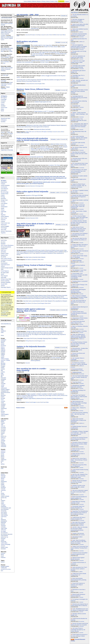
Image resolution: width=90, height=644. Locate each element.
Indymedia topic (35, 28)
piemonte (3, 395)
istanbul (3, 369)
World (18, 36)
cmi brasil (3, 427)
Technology (38, 186)
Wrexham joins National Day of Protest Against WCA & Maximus (33, 127)
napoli (2, 387)
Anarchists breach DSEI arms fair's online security (79, 159)
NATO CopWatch (59, 252)
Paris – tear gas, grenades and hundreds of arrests (79, 81)
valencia (3, 416)
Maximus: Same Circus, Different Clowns (33, 89)
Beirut (2, 555)
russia (2, 403)
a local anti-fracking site (38, 54)
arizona (3, 474)
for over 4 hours (44, 62)
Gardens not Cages (54, 80)
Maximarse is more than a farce (34, 125)
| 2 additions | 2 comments (58, 370)
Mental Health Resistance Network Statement (55, 125)
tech (2, 571)
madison (3, 500)
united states (4, 543)
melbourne (4, 460)
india (2, 468)
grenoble (3, 365)
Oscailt (61, 147)
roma (2, 400)
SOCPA (3, 286)
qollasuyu (3, 438)
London (47, 35)
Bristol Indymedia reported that (35, 157)
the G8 (65, 145)
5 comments (81, 49)
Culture (3, 195)
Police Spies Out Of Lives (30, 338)
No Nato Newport (47, 301)
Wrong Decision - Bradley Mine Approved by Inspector (79, 349)
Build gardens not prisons (27, 41)
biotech (3, 562)
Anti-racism (4, 190)
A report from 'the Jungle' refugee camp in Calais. (78, 62)
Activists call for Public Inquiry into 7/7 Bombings (79, 256)
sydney (3, 464)
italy (2, 370)
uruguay (3, 444)
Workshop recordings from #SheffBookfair (78, 391)
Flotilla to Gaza (5, 253)
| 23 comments (60, 348)
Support (67, 1)
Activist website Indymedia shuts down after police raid (50, 177)
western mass (4, 547)
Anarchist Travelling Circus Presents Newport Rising (41, 297)
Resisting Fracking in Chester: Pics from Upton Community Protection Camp (79, 344)
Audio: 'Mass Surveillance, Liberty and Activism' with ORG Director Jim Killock (79, 542)
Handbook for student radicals (80, 176)
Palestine (3, 220)
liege (2, 373)
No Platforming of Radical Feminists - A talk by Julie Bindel (79, 364)
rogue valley (4, 528)
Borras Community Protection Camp (31, 81)
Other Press (4, 218)
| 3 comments (61, 90)
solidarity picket (21, 327)
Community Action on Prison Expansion (27, 80)
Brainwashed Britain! (77, 369)
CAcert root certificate (5, 312)
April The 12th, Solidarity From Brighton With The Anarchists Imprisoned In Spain (79, 476)
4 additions (81, 32)
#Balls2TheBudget (77, 261)
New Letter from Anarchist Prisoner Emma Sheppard (78, 523)
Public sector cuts (32, 132)
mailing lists (4, 568)
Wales (64, 35)
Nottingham (4, 120)
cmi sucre (3, 429)
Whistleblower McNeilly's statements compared (78, 386)
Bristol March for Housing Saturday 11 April (78, 502)
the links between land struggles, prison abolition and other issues (49, 54)
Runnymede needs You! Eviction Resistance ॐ (78, 507)
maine (2, 502)
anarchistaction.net (37, 301)
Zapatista (3, 233)
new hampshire (5, 509)
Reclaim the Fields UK (43, 80)
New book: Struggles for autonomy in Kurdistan (78, 20)
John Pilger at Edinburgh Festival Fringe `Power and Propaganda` (78, 206)
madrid (3, 381)
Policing (27, 341)
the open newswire (56, 358)
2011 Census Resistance (7, 245)
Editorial (34, 1)
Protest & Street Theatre (32, 295)
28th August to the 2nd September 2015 (49, 52)
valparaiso (3, 445)
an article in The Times (54, 165)
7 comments (81, 107)
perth (2, 461)
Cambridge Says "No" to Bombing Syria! (78, 76)
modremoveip (34, 150)
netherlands (4, 388)
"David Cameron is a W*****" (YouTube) (44, 111)
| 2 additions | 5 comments (58, 310)
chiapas (3, 423)
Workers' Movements (6, 231)
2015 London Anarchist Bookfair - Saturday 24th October (79, 137)
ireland (3, 368)
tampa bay (4, 541)
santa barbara (4, 536)
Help (56, 1)
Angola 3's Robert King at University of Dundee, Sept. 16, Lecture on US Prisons (79, 186)
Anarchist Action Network (39, 257)
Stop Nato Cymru (28, 257)
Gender (3, 205)
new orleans (4, 514)
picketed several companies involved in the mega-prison (45, 61)
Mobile (29, 1)
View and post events (6, 18)
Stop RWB (3, 277)
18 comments (81, 374)
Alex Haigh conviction (51, 395)
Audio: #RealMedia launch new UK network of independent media (79, 610)
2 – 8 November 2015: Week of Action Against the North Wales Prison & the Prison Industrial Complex (79, 126)
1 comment (81, 22)
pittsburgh (3, 522)
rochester (3, 527)
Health (27, 132)
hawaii (2, 493)
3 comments (81, 37)
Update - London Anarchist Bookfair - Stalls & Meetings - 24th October (79, 114)
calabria (3, 354)
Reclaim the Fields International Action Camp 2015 (79, 252)
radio (2, 330)
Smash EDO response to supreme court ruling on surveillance (78, 585)
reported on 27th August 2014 (33, 195)
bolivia (2, 422)
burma (2, 454)
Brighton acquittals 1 (31, 394)
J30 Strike (3, 252)
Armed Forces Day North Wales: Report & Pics (78, 322)
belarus (3, 347)
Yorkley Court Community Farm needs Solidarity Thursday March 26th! (79, 548)
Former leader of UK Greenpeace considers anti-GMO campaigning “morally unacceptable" (79, 276)
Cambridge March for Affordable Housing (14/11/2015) (79, 97)
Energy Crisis (4, 200)
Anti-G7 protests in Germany (79, 331)
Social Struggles (38, 84)
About (48, 1)
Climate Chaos (5, 194)
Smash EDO (4, 284)
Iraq (2, 213)
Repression (32, 84)
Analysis (3, 184)
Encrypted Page (7, 292)
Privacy (44, 1)
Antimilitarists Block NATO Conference (31, 298)
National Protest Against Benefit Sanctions (78, 558)
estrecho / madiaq (5, 360)
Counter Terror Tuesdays (6, 57)
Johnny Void (26, 129)
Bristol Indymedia (35, 144)
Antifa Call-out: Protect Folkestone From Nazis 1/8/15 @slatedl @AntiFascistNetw (78, 229)
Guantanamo (4, 263)
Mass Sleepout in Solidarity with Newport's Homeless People (79, 297)
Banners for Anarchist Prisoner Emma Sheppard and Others (79, 438)
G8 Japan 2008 (5, 273)
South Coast (59, 35)
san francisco (4, 533)
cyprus (3, 357)
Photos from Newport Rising (54, 295)
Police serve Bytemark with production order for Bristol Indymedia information (32, 139)
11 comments (81, 168)
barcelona (3, 346)
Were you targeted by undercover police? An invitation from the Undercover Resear (79, 46)
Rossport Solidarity (6, 282)
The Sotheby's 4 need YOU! (79, 270)
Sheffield (55, 35)
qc (1, 463)
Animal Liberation (5, 185)
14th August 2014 (45, 150)
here (4, 63)
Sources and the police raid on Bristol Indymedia (30, 184)
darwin (3, 455)
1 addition (81, 42)
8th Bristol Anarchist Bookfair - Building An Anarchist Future (79, 35)
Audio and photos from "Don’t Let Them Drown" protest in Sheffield (79, 569)
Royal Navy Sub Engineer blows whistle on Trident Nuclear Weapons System (79, 397)
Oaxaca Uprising (5, 281)
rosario (3, 439)
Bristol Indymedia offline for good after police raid (42, 179)
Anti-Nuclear (4, 187)
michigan (3, 505)
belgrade (3, 350)
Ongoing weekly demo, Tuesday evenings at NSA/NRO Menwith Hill (79, 313)
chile (2, 425)
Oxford (51, 35)
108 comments (82, 535)
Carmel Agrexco (5, 271)
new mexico (4, 512)
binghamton (4, 482)
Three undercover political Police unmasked (51, 333)
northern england (5, 389)
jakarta (3, 457)
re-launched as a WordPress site (45, 148)
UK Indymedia (17, 4)
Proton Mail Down (77, 109)
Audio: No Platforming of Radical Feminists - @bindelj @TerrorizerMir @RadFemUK (78, 336)
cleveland (3, 487)
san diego (3, 531)
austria (3, 344)
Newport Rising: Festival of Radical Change (34, 265)
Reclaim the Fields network (51, 47)
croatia (3, 356)
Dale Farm (4, 250)
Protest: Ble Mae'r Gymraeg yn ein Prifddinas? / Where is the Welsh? (79, 246)
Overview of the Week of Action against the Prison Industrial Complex (79, 91)
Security (62, 1)
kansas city (4, 498)
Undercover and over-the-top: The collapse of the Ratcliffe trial (32, 334)
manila (3, 458)
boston (3, 483)
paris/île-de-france (5, 392)
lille (2, 376)
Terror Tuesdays (5, 62)
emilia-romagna (5, 359)
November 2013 (44, 147)
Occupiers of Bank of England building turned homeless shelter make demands (79, 444)
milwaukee (4, 506)
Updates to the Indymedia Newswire (31, 347)
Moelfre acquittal (53, 394)
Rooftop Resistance (57, 398)
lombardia (3, 379)
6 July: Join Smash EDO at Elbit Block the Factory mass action (78, 302)
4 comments (81, 145)
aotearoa (3, 451)
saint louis (3, 530)
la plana (3, 372)
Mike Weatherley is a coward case (36, 395)
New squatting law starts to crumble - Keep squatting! (32, 370)
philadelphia (4, 521)
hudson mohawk (5, 496)
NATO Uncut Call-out (47, 298)
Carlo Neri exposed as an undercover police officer (78, 57)
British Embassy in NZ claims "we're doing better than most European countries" (79, 171)
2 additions (81, 139)
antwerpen (4, 340)
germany (3, 363)
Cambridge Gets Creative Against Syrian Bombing (78, 66)
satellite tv (3, 331)
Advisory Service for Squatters (44, 398)
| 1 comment (61, 225)
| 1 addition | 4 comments (58, 139)
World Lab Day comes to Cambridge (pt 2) (78, 449)
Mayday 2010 (4, 255)
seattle (3, 540)
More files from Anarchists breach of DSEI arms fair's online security (79, 154)
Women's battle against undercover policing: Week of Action (31, 310)
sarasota (3, 539)
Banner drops (43, 295)
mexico (3, 433)
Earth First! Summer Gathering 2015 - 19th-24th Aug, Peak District (79, 414)
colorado (3, 489)
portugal (3, 398)
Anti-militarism (28, 260)
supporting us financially (7, 150)
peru (2, 435)
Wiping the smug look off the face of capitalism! (79, 466)
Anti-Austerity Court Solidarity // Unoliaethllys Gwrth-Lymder (79, 234)
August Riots (4, 249)
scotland (3, 406)
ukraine (3, 413)
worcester (3, 549)
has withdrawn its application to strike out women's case (49, 315)
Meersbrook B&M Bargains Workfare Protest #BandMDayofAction (78, 291)
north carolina (4, 515)
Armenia (3, 553)
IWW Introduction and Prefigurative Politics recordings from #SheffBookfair (79, 403)
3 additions (81, 423)
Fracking (27, 84)
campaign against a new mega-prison (42, 45)
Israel (2, 556)
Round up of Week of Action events (54, 250)
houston (3, 495)
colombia (3, 430)
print (2, 328)
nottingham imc (5, 391)
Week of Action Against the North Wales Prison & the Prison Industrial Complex (7, 32)
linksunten (3, 378)
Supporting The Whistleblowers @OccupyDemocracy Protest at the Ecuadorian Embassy (79, 513)
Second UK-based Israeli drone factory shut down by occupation (79, 624)
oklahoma (3, 520)
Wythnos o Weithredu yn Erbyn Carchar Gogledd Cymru (7, 38)
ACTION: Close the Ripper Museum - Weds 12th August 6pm (79, 217)
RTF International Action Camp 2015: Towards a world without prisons (79, 165)
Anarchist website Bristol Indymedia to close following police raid (49, 178)
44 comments (81, 621)
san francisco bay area (7, 534)
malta (2, 382)
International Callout (77, 537)
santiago (3, 441)
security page (4, 316)
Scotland (3, 122)
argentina (3, 420)
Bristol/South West (6, 118)
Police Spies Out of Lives (45, 326)
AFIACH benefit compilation (47, 252)
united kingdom (5, 414)
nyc (2, 518)
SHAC (2, 274)
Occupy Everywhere (6, 247)
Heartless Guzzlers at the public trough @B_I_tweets (78, 486)
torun (2, 410)
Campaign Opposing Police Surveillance (47, 338)
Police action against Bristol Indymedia (32, 192)
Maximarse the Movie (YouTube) (42, 129)
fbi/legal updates (5, 566)
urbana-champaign (6, 544)
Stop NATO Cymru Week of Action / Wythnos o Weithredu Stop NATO (35, 225)
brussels (3, 352)
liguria (2, 375)
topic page (6, 75)
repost (19, 178)
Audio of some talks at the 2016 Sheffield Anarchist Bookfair (79, 25)
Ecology (3, 197)
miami (2, 503)
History (3, 210)
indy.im (3, 132)
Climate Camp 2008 (6, 279)
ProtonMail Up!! (76, 106)
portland (3, 524)
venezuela (3, 447)
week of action (20, 329)
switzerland (4, 408)
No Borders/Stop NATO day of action (35, 250)
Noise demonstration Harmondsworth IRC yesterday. (79, 579)
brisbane (3, 452)
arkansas (3, 476)
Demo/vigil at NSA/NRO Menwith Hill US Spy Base (7, 50)
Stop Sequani (4, 276)
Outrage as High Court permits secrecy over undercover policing (43, 332)
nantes (3, 385)
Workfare (3, 244)
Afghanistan (4, 182)
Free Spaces (34, 303)
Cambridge (38, 35)
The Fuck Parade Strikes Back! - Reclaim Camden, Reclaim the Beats (79, 377)
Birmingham (33, 35)
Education (3, 198)
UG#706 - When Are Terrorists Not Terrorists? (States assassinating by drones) (79, 529)
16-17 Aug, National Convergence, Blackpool (41, 253)
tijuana (3, 442)
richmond (3, 525)
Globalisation (35, 260)
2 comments (81, 69)
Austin (2, 480)
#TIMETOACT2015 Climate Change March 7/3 (78, 574)
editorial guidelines (35, 361)
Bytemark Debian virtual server (59, 144)
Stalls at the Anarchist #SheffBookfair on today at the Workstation (78, 420)
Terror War (4, 230)
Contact (52, 1)
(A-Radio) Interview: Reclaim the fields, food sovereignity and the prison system (79, 222)
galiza (2, 362)
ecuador (3, 432)
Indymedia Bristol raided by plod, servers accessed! (47, 182)
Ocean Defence (5, 216)
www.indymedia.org (6, 324)
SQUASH (19, 400)
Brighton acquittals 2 (43, 394)
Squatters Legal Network (29, 398)
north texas (4, 517)
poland (3, 397)
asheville (3, 477)
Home (25, 1)
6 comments (81, 561)
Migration (3, 215)
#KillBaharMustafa (77, 372)
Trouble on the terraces (78, 533)
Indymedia (28, 35)
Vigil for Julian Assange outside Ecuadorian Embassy (7, 69)
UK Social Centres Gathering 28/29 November (79, 102)
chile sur (3, 426)
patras (2, 394)
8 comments (81, 447)
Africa (2, 335)
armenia (3, 341)
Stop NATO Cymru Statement (60, 298)
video (2, 332)
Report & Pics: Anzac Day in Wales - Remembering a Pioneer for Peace (79, 460)
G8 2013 (3, 242)
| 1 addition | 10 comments (58, 193)
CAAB (11, 51)
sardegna (3, 404)
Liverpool (43, 35)
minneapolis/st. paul (6, 508)
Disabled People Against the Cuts (43, 102)
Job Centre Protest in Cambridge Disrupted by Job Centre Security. (78, 630)
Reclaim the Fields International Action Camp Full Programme (79, 196)
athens (3, 343)
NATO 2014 (4, 240)
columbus (3, 490)
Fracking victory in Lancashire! (80, 281)
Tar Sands (3, 257)
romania (3, 401)
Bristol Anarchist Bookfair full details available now (79, 497)
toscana (3, 411)
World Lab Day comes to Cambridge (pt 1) (78, 454)
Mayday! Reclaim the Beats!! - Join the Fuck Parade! (79, 481)
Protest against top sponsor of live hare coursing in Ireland (79, 635)
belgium (3, 349)
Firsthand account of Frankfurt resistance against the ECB (79, 553)
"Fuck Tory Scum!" (77, 382)
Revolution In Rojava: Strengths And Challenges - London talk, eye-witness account (79, 433)
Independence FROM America (80, 318)
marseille (3, 384)
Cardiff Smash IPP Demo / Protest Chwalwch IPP (78, 518)
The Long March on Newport (60, 301)
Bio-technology (5, 192)
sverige (3, 407)
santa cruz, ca (4, 537)
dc (1, 492)
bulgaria (3, 353)
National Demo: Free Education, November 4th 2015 (79, 120)
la (1, 499)
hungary (3, 366)
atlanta (3, 479)
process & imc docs (6, 569)
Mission (39, 1)
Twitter (9, 132)
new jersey (4, 511)
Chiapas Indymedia (5, 88)
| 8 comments (61, 42)
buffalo (3, 484)
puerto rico (4, 436)
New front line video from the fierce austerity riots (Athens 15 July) (79, 240)
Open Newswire (75, 12)
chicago (3, 486)
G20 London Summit (6, 258)
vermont (3, 546)
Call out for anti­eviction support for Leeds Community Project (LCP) (79, 492)
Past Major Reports (6, 287)
